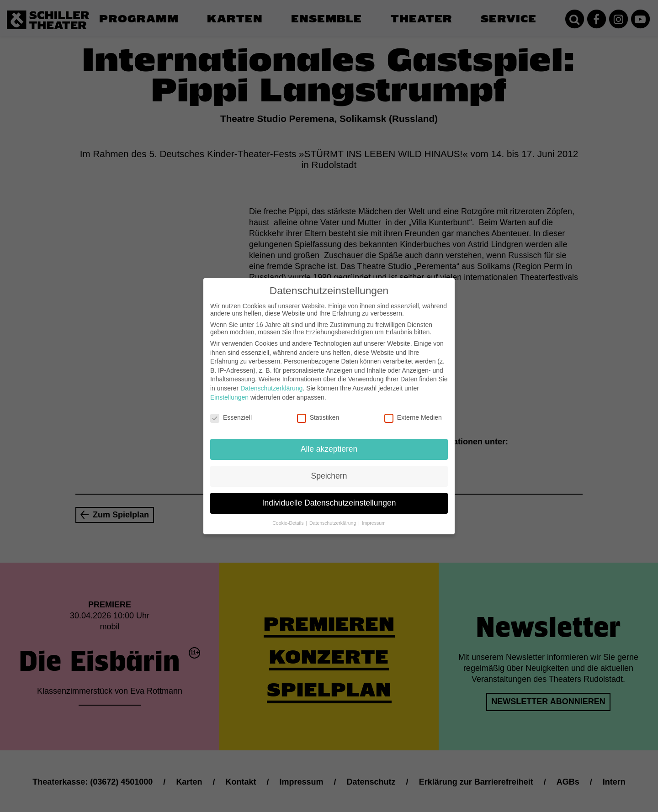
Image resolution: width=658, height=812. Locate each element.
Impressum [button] (374, 516)
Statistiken (318, 410)
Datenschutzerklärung (271, 381)
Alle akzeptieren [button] (329, 442)
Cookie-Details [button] (289, 516)
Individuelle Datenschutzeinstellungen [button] (329, 496)
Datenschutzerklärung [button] (333, 516)
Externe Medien (413, 410)
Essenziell (231, 410)
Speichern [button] (329, 469)
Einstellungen (229, 390)
